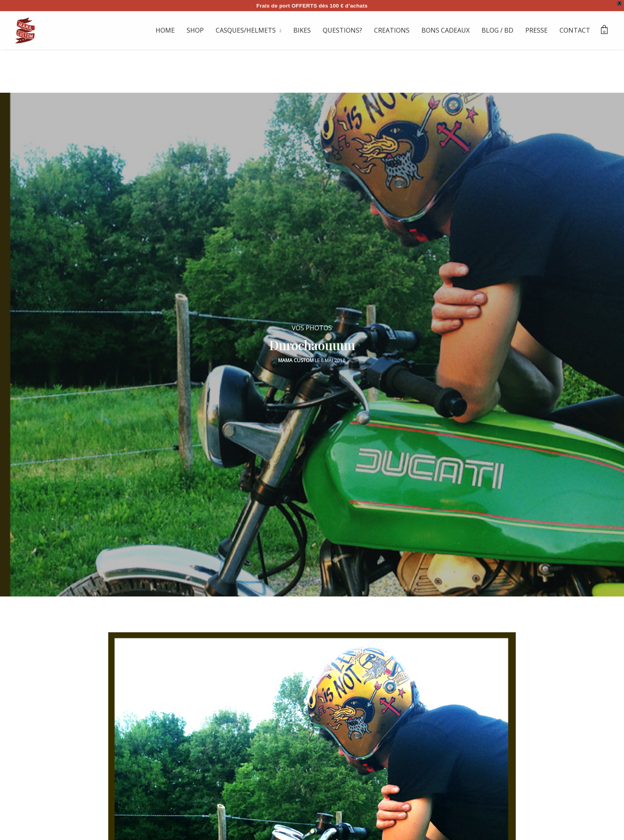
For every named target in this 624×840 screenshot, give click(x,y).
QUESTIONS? (342, 30)
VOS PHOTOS (312, 325)
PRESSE (536, 30)
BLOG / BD (497, 30)
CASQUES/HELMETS (246, 30)
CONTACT (575, 30)
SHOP (195, 30)
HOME (165, 30)
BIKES (302, 30)
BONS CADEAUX (446, 30)
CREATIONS (392, 30)
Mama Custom (296, 357)
